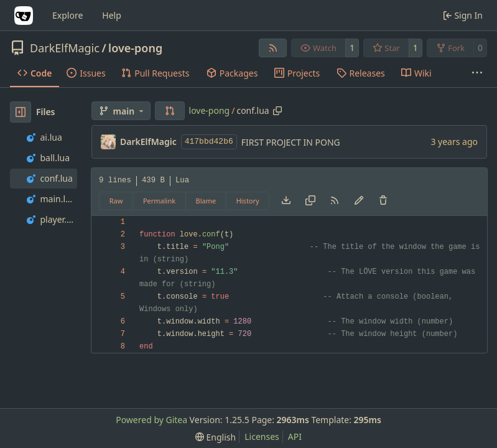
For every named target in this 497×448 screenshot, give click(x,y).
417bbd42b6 (209, 142)
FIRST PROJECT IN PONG (291, 142)
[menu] (216, 437)
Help (112, 15)
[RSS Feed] (273, 48)
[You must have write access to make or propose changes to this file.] (383, 201)
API (295, 436)
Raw (116, 201)
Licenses (262, 436)
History (248, 201)
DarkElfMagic (65, 48)
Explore (67, 15)
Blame (206, 201)
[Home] (24, 16)
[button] (170, 111)
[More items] (477, 73)
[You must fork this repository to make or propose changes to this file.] (359, 201)
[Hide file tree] (21, 112)
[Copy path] (277, 111)
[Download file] (286, 201)
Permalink (159, 201)
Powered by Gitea (151, 420)
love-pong (135, 48)
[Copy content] (310, 201)
